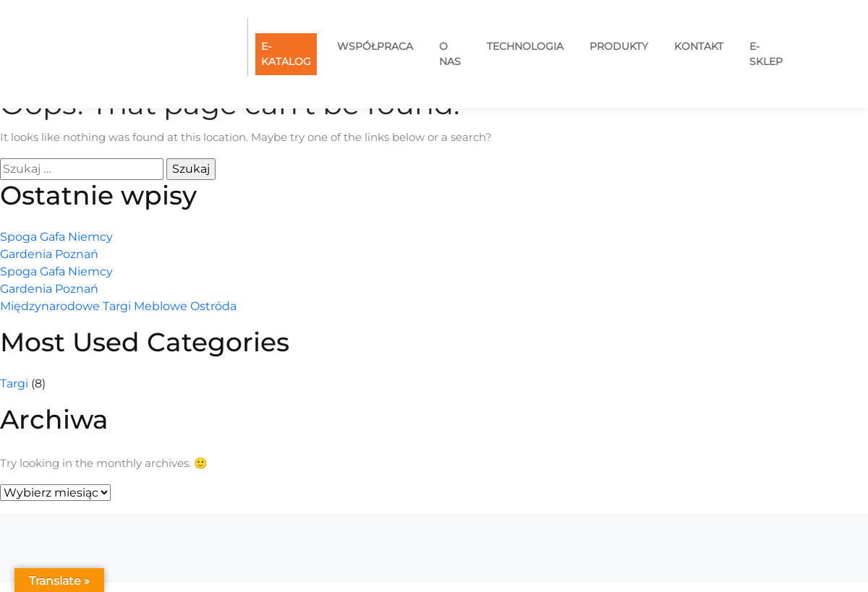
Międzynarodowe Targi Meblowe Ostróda (118, 306)
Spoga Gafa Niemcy (56, 237)
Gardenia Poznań (49, 254)
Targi (14, 383)
